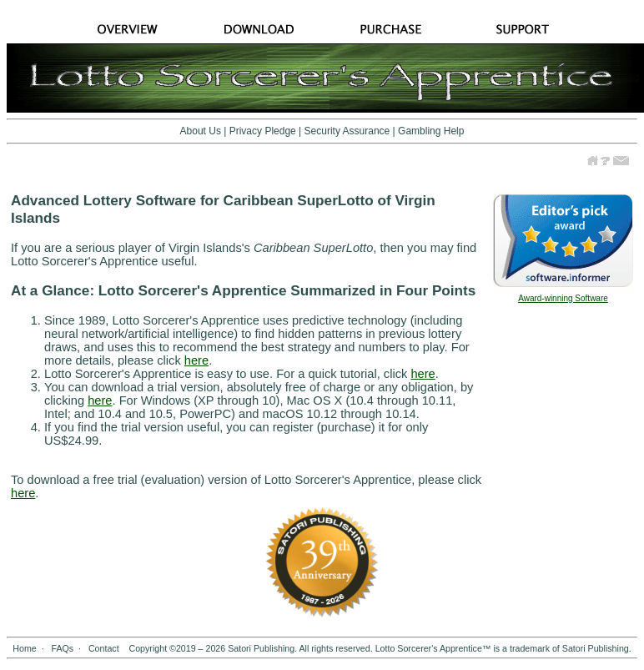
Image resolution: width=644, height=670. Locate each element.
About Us (201, 131)
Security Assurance (347, 131)
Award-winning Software (563, 298)
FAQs (62, 648)
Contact (104, 648)
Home (24, 648)
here (196, 360)
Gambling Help (431, 131)
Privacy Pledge (263, 131)
